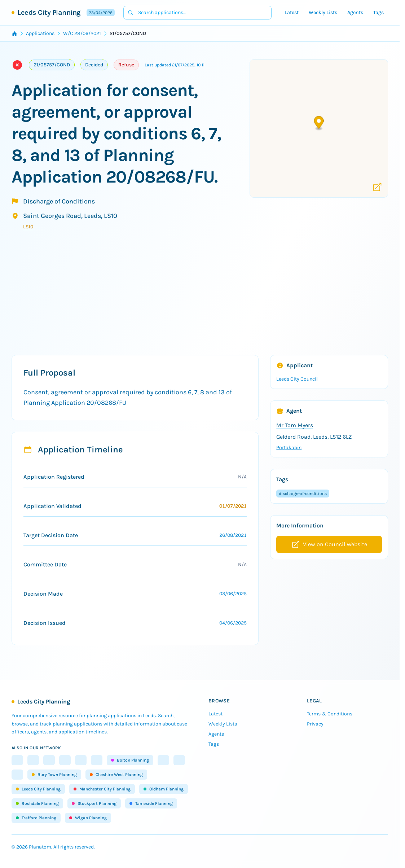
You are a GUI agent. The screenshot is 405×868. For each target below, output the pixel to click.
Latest (292, 12)
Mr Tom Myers (295, 425)
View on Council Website (329, 544)
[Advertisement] (202, 299)
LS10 (28, 227)
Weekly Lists (323, 12)
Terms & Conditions (330, 714)
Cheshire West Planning (116, 775)
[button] (319, 124)
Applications (40, 33)
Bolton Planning (130, 760)
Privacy (315, 724)
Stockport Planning (94, 803)
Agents (355, 12)
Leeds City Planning (49, 12)
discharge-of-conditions (303, 494)
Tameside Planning (151, 803)
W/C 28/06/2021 (82, 33)
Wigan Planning (88, 818)
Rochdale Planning (37, 803)
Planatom (40, 847)
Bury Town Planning (54, 775)
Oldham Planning (164, 789)
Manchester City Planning (102, 789)
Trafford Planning (36, 818)
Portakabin (289, 448)
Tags (378, 12)
